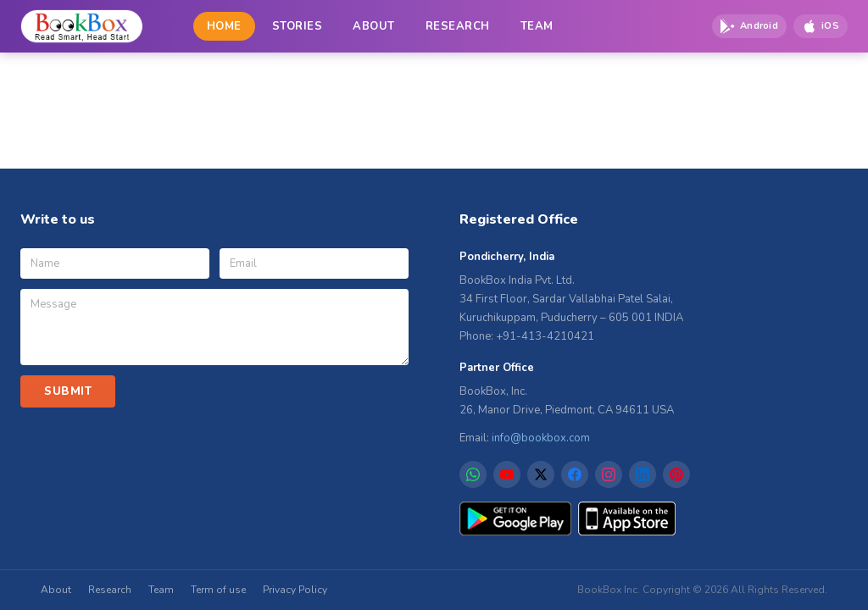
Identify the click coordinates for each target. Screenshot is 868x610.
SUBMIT (68, 391)
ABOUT (374, 26)
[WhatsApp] (473, 474)
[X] (541, 474)
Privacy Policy (295, 590)
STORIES (298, 26)
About (56, 590)
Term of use (218, 590)
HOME (224, 26)
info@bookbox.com (541, 438)
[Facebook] (575, 474)
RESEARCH (458, 26)
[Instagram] (609, 474)
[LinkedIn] (643, 474)
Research (110, 590)
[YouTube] (507, 474)
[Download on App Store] (821, 26)
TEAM (537, 26)
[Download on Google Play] (749, 26)
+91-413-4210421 (545, 336)
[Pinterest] (676, 474)
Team (161, 590)
